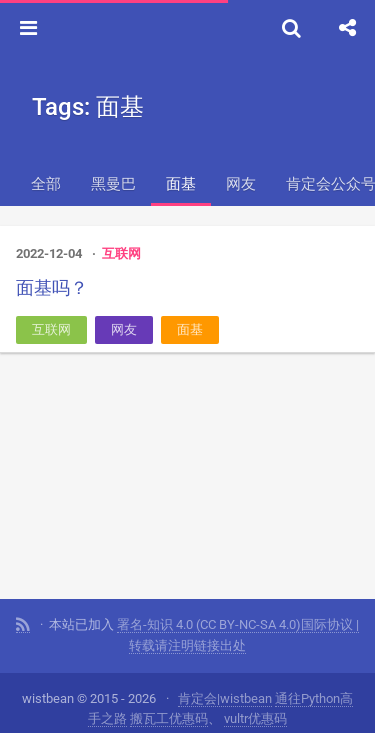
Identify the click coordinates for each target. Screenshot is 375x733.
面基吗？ (52, 287)
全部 (46, 184)
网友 (241, 184)
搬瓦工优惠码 (169, 718)
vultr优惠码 (255, 718)
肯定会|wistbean (225, 698)
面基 (181, 184)
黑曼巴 (113, 184)
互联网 (121, 253)
